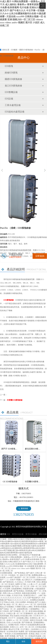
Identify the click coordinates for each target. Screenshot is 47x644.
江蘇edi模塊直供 (21, 550)
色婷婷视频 (5, 616)
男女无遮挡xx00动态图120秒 (21, 616)
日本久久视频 (6, 595)
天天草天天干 (39, 616)
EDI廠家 (14, 50)
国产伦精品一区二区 (8, 609)
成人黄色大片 (27, 580)
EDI (20, 32)
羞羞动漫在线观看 (29, 593)
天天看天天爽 (30, 582)
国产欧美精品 (20, 573)
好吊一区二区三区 (27, 627)
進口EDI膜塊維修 (13, 86)
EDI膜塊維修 (9, 300)
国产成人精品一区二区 (9, 605)
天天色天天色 (17, 595)
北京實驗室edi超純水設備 (32, 539)
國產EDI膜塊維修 (26, 50)
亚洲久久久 (15, 627)
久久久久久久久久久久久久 (12, 598)
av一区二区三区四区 (21, 620)
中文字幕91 (25, 629)
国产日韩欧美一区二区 (19, 611)
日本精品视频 (41, 627)
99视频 (37, 638)
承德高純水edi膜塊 (36, 541)
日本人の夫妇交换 (14, 623)
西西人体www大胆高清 (12, 593)
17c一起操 (41, 593)
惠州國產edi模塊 (21, 546)
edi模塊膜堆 (26, 548)
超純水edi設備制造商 (14, 548)
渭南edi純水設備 (37, 548)
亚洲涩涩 (27, 595)
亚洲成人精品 (34, 634)
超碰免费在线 (23, 609)
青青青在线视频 (40, 607)
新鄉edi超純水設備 (15, 539)
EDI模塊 (9, 66)
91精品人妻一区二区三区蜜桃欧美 (20, 614)
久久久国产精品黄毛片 (32, 598)
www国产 (10, 577)
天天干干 (12, 618)
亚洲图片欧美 (14, 625)
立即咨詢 (40, 256)
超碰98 (9, 620)
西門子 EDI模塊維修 (10, 449)
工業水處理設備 (13, 105)
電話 (8, 641)
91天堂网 (7, 589)
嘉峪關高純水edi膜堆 (35, 544)
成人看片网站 (40, 614)
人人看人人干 (33, 584)
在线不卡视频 (16, 580)
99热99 (23, 625)
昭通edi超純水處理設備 (23, 553)
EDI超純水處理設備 (15, 112)
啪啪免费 (12, 638)
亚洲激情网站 (39, 623)
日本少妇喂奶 (21, 602)
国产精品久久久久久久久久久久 (17, 600)
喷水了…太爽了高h (39, 595)
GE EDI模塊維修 (10, 482)
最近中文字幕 (26, 575)
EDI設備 (9, 99)
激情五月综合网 (36, 620)
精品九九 (4, 625)
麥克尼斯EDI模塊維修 (35, 449)
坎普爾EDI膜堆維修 (15, 400)
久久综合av (19, 582)
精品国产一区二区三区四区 (25, 577)
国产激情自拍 (9, 582)
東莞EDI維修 (31, 534)
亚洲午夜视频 (10, 636)
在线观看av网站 (23, 618)
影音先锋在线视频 (36, 611)
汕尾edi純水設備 (33, 550)
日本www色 (42, 577)
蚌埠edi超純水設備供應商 (19, 541)
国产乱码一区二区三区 (21, 586)
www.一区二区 (31, 605)
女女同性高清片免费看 (16, 632)
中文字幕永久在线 (7, 602)
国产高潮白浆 (27, 623)
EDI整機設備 (11, 92)
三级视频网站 (34, 609)
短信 (23, 641)
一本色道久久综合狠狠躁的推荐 (16, 634)
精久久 (21, 605)
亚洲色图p (29, 591)
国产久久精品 (40, 602)
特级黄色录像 (28, 589)
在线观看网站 (17, 589)
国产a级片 (30, 573)
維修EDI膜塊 (11, 73)
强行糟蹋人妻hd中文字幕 (10, 629)
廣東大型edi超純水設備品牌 (16, 544)
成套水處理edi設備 (34, 546)
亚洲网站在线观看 (37, 600)
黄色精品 (31, 602)
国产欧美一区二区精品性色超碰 (29, 636)
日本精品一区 (14, 575)
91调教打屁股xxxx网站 (24, 607)
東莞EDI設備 (18, 534)
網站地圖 (43, 534)
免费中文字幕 (21, 584)
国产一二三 (5, 580)
